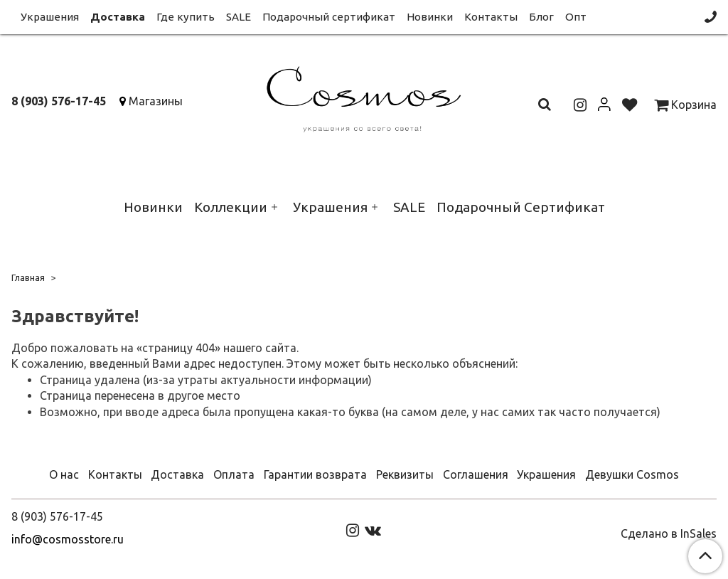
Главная (28, 277)
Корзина (685, 105)
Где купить (186, 17)
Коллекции (231, 207)
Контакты (491, 17)
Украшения (50, 17)
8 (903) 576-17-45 (59, 101)
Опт (576, 17)
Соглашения (476, 474)
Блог (541, 17)
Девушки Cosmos (632, 474)
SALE (239, 17)
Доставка (118, 17)
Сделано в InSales (669, 533)
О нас (64, 474)
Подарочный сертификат (329, 17)
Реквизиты (405, 474)
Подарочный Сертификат (521, 207)
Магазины (156, 101)
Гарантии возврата (315, 474)
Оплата (234, 474)
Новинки (430, 17)
